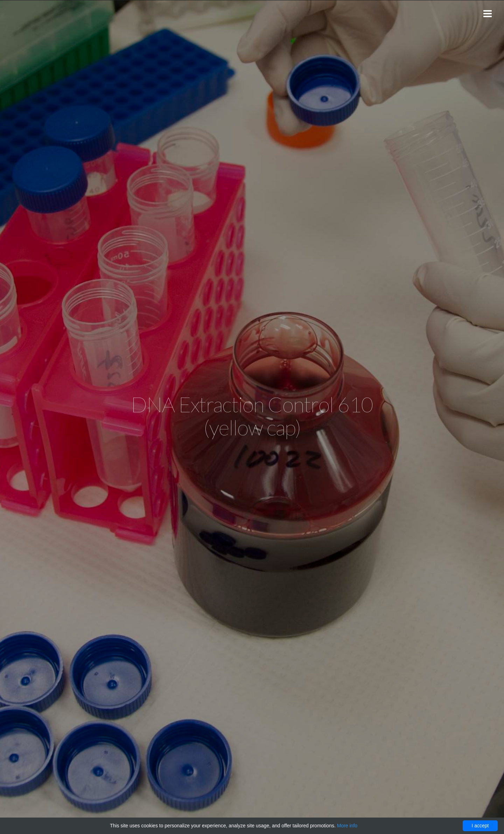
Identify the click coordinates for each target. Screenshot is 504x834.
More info (347, 826)
